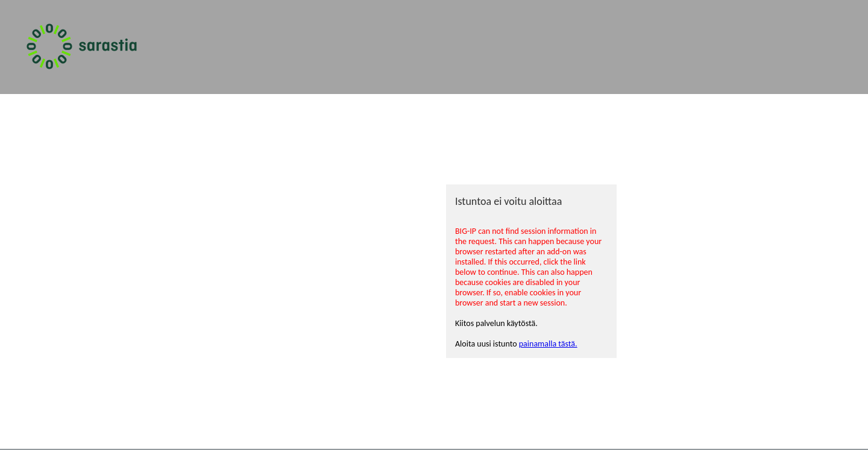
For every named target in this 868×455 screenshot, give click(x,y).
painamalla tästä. (548, 344)
